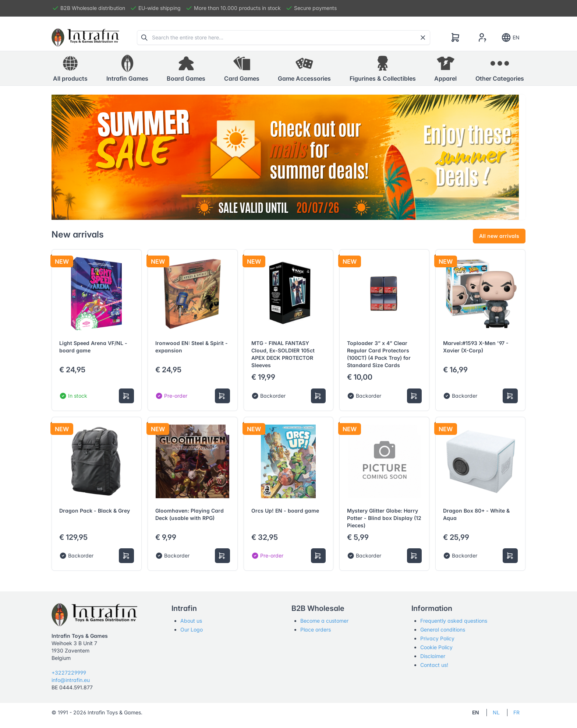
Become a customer (324, 621)
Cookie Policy (436, 647)
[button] (127, 68)
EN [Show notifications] (510, 38)
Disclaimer (433, 656)
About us (191, 621)
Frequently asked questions (454, 621)
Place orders (316, 629)
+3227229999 (69, 673)
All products (70, 68)
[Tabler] (85, 38)
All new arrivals (499, 236)
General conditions (443, 629)
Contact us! (434, 665)
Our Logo (192, 629)
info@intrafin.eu (71, 680)
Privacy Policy (437, 638)
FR (516, 712)
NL (496, 712)
